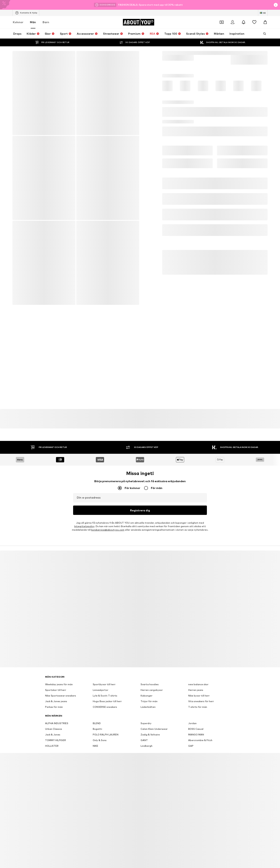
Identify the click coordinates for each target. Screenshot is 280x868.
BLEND (97, 715)
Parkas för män (54, 698)
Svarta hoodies (150, 676)
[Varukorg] (265, 22)
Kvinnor (18, 22)
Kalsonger (147, 687)
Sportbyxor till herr (104, 676)
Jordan (192, 715)
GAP (191, 737)
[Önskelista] (254, 22)
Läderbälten (148, 698)
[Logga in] (233, 22)
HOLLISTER (52, 737)
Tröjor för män (149, 693)
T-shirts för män (198, 698)
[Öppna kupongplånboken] (222, 22)
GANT (144, 731)
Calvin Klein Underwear (154, 720)
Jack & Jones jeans (56, 693)
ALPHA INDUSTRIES (57, 715)
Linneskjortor (101, 681)
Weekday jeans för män (59, 676)
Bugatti (97, 720)
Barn (46, 22)
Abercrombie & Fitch (200, 731)
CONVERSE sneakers (105, 698)
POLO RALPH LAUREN (106, 726)
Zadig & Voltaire (150, 726)
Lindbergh (147, 737)
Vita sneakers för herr (201, 693)
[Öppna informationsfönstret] (276, 5)
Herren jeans (196, 681)
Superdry (146, 715)
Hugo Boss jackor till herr (107, 693)
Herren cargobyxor (152, 681)
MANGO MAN (196, 726)
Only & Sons (100, 731)
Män (33, 22)
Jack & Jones (53, 726)
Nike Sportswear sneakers (61, 687)
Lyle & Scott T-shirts (105, 687)
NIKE (95, 737)
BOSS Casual (196, 720)
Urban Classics (54, 720)
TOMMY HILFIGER (56, 731)
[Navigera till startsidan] (138, 22)
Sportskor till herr (56, 681)
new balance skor (198, 676)
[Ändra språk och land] (263, 13)
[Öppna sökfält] (263, 34)
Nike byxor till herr (199, 687)
